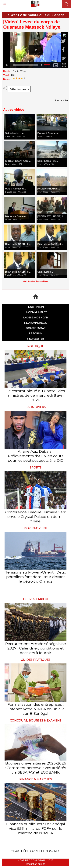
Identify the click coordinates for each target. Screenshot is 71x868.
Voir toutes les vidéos (35, 281)
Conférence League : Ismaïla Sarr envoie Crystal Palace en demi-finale (35, 517)
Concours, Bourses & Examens (36, 720)
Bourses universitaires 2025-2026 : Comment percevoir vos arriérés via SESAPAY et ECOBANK (35, 768)
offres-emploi (36, 599)
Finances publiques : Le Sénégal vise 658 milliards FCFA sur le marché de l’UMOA (35, 828)
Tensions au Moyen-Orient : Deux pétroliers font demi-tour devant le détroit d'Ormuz (35, 577)
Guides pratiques (36, 660)
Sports (36, 467)
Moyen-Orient (35, 528)
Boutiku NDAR (36, 328)
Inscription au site (35, 864)
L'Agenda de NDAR (36, 317)
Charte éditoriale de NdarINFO (36, 851)
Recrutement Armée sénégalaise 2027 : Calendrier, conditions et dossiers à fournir (35, 648)
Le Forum (36, 333)
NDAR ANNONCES (36, 323)
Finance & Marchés (35, 779)
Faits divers (36, 407)
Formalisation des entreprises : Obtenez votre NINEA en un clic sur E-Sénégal (35, 709)
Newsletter (35, 339)
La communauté (36, 312)
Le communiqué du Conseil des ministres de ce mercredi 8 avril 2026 (36, 395)
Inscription (36, 307)
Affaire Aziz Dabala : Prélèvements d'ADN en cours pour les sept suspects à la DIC (36, 456)
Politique (36, 346)
